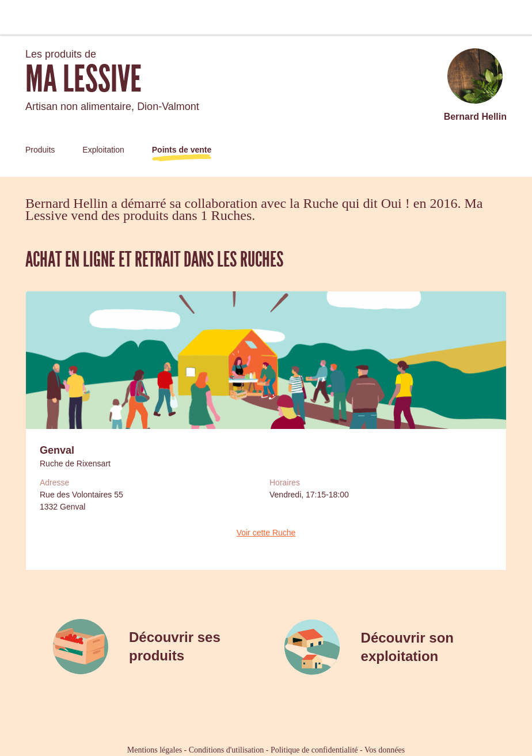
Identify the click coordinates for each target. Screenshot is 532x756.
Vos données (385, 750)
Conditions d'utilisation (226, 750)
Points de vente (182, 150)
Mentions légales (155, 750)
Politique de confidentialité (314, 750)
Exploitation (103, 150)
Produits (40, 150)
